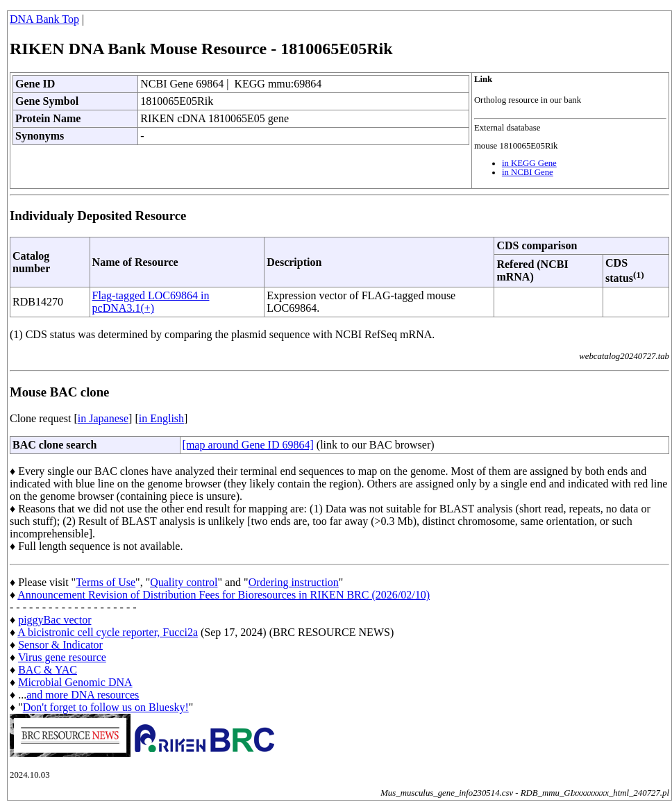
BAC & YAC (48, 670)
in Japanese (103, 418)
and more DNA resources (83, 695)
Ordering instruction (294, 582)
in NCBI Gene (528, 172)
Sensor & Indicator (60, 645)
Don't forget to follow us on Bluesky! (106, 707)
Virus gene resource (62, 657)
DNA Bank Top (44, 19)
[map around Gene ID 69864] (248, 445)
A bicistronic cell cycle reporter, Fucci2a (108, 632)
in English (161, 418)
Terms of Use (106, 582)
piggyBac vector (54, 620)
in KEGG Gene (529, 163)
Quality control (184, 582)
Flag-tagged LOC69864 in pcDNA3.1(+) (151, 302)
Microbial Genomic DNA (75, 682)
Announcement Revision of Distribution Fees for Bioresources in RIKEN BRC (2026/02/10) (224, 595)
